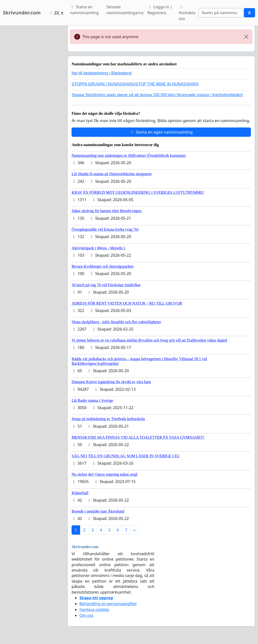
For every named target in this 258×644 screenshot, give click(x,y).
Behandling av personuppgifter (108, 604)
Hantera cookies (94, 609)
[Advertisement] (32, 99)
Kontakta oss (187, 13)
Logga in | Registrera (160, 10)
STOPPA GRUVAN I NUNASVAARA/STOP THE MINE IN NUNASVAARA (135, 84)
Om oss (86, 615)
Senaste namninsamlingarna (125, 10)
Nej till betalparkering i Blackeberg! (102, 73)
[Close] (246, 37)
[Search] (221, 13)
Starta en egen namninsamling (161, 132)
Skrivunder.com (22, 13)
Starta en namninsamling (84, 10)
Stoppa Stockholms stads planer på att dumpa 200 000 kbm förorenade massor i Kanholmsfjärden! (157, 95)
